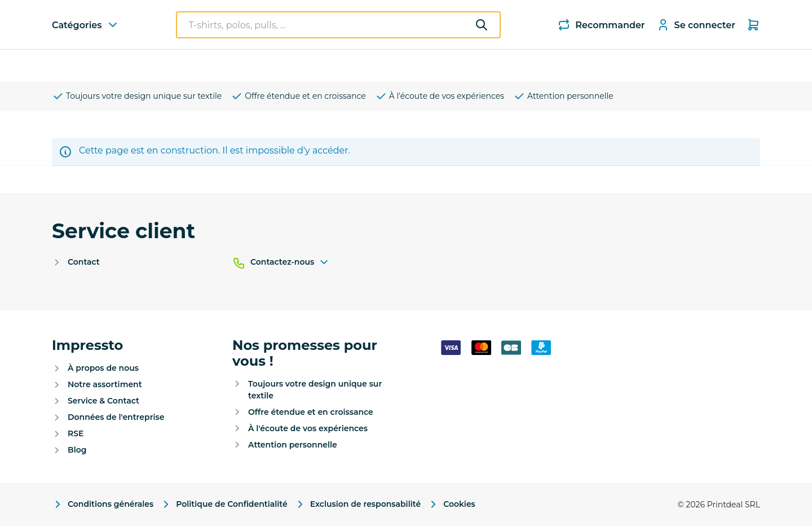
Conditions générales (103, 504)
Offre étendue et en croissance (298, 96)
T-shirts (155, 65)
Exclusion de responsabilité (358, 504)
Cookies (451, 504)
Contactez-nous (290, 262)
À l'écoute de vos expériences (440, 96)
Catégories (95, 65)
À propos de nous (103, 368)
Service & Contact (103, 401)
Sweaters (212, 65)
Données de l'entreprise (116, 417)
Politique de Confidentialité (224, 504)
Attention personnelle (563, 96)
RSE (76, 433)
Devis (601, 66)
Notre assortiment (105, 384)
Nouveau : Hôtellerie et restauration (493, 66)
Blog (77, 450)
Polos (264, 65)
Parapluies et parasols (345, 65)
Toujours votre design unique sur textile (137, 96)
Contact (84, 262)
